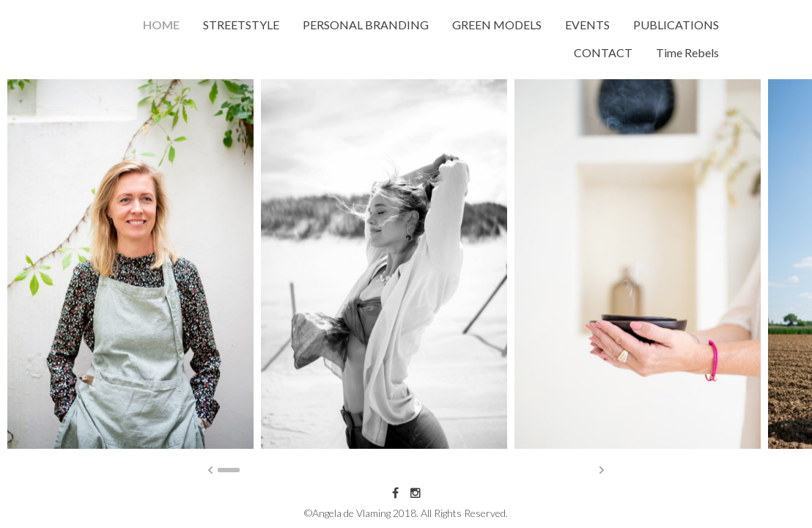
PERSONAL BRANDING (366, 25)
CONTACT (603, 52)
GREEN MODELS (497, 25)
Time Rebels (687, 52)
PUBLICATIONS (676, 25)
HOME (161, 25)
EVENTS (587, 25)
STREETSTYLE (241, 25)
